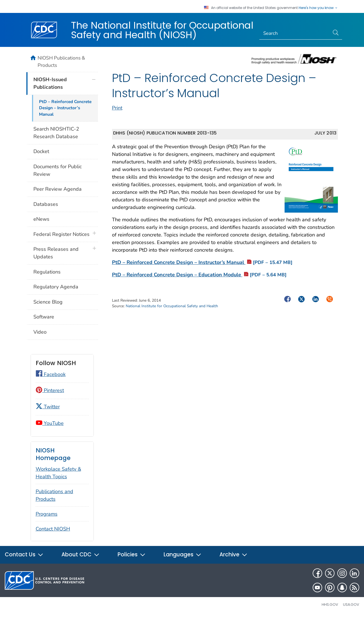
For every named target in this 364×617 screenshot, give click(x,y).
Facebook (51, 374)
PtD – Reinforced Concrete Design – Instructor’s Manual (202, 262)
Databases (46, 204)
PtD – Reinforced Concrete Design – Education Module (199, 275)
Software (44, 317)
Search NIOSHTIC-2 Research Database (56, 133)
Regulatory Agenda (56, 287)
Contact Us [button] (24, 555)
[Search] (295, 33)
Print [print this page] (117, 108)
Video (40, 332)
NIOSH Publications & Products (61, 62)
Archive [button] (233, 555)
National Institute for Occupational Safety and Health (172, 306)
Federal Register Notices (61, 234)
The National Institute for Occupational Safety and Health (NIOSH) (162, 30)
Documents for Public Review (58, 170)
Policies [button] (132, 555)
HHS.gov (330, 605)
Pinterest (50, 390)
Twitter (48, 407)
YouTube (50, 423)
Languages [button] (183, 555)
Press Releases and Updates (56, 253)
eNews (41, 219)
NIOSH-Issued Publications (50, 83)
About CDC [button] (81, 555)
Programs (47, 514)
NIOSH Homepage (53, 454)
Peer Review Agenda (58, 189)
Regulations (47, 272)
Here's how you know (318, 8)
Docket (41, 151)
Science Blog (48, 302)
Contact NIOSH (53, 529)
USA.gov (351, 605)
